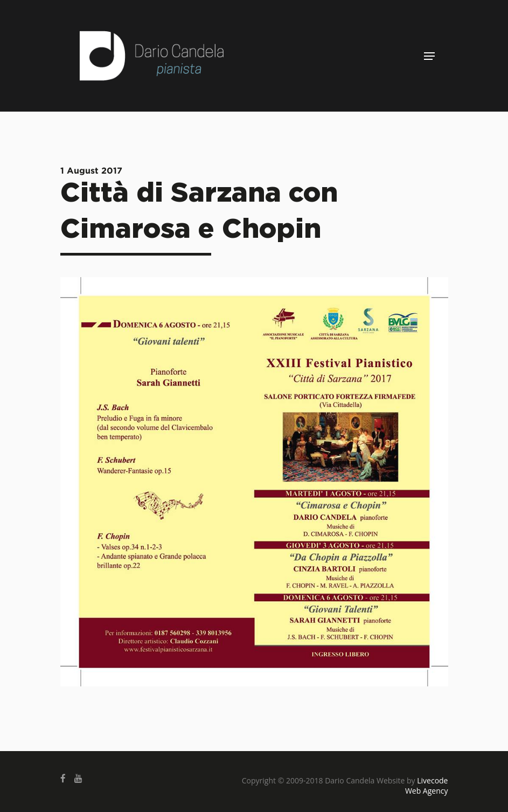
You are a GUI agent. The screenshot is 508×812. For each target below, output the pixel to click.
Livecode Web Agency (427, 786)
